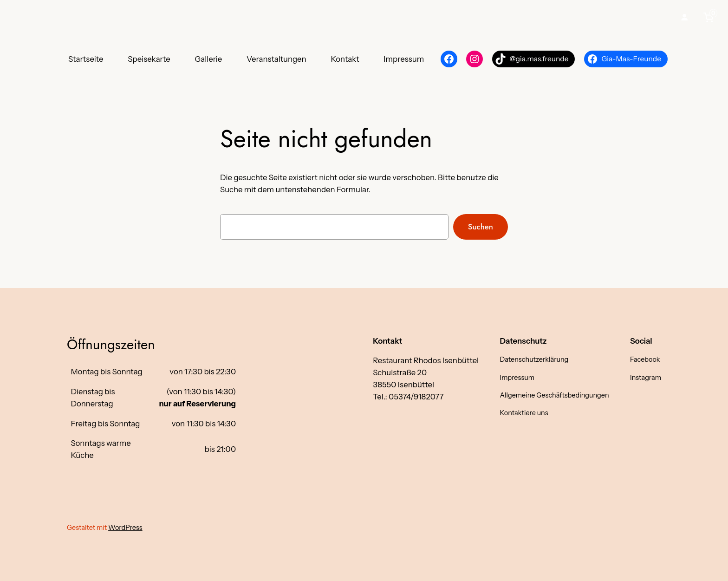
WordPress (125, 528)
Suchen (481, 227)
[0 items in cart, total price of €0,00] (710, 17)
